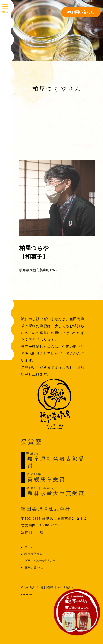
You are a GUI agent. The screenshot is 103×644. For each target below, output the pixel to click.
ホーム (29, 547)
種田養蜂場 (49, 587)
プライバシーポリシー (40, 561)
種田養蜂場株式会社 (46, 509)
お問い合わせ (81, 12)
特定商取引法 (34, 554)
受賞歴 (32, 442)
